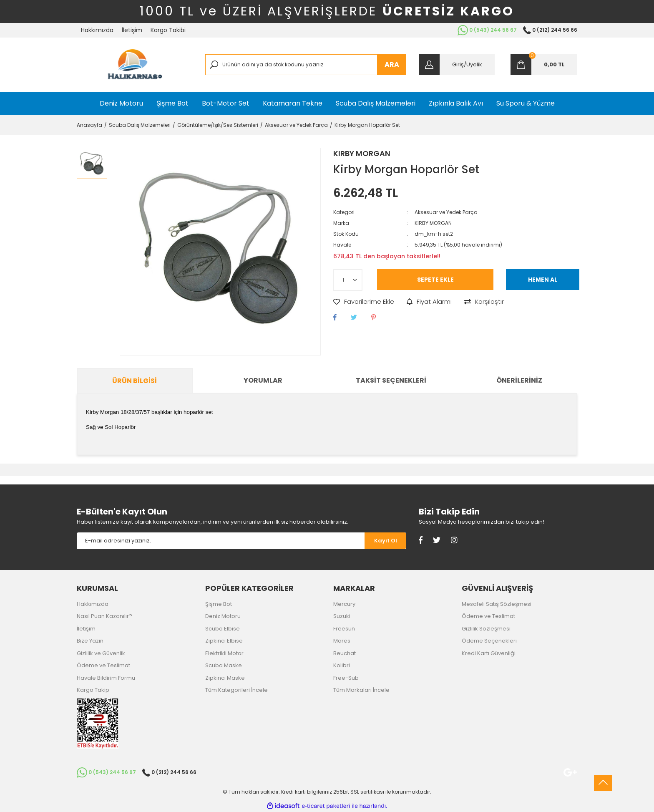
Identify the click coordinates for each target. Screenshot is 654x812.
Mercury (344, 604)
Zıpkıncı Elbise (224, 641)
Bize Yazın (90, 641)
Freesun (344, 629)
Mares (342, 641)
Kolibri (342, 665)
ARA (392, 64)
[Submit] (385, 541)
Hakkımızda (97, 30)
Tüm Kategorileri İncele (236, 690)
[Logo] (135, 65)
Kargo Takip (93, 690)
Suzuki (342, 616)
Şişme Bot (219, 604)
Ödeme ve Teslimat (103, 665)
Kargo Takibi (168, 30)
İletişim (132, 30)
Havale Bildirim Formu (106, 678)
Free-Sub (346, 678)
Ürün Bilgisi (135, 381)
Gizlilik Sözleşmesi (486, 629)
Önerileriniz (519, 380)
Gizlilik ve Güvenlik (101, 653)
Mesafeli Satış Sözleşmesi (497, 604)
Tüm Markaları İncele (361, 690)
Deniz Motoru (223, 616)
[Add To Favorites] (364, 302)
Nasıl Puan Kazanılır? (104, 616)
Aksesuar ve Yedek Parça (446, 212)
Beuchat (345, 653)
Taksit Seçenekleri (391, 380)
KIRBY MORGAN (362, 153)
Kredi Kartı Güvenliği (489, 653)
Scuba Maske (224, 665)
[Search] (306, 65)
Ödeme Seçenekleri (489, 641)
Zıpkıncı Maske (225, 678)
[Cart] (544, 65)
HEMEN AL (543, 280)
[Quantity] (348, 280)
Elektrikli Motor (224, 653)
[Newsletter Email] (221, 541)
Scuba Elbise (223, 629)
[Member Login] (457, 65)
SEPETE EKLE (435, 280)
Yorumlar (263, 380)
